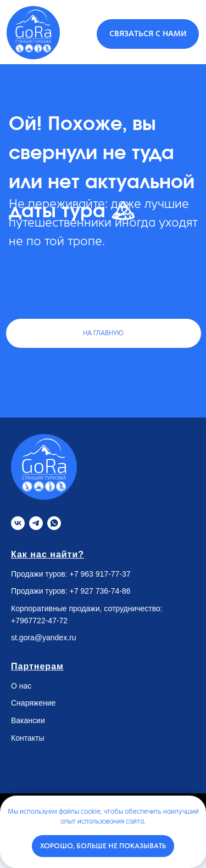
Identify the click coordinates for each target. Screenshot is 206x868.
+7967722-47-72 (39, 621)
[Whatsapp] (54, 523)
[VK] (18, 523)
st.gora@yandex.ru (44, 638)
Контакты (27, 738)
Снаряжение (33, 703)
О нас (21, 686)
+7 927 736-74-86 (100, 591)
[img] (33, 33)
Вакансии (28, 720)
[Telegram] (36, 523)
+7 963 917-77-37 (100, 574)
